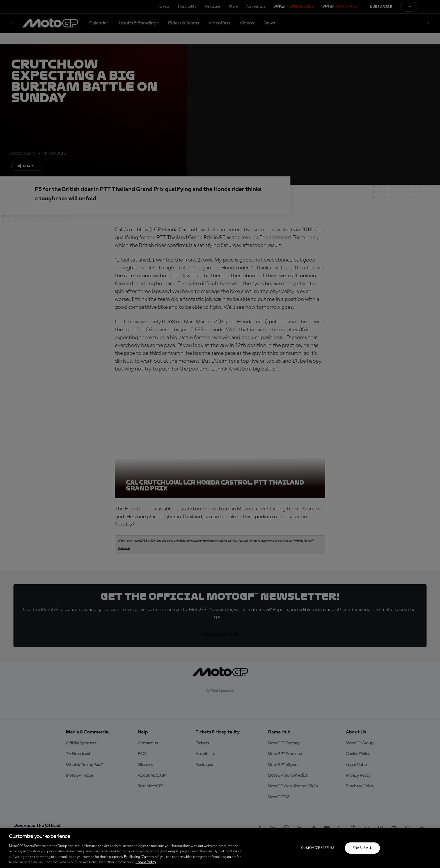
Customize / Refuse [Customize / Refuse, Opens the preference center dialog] (318, 848)
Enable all (362, 848)
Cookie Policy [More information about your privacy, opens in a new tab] (146, 862)
